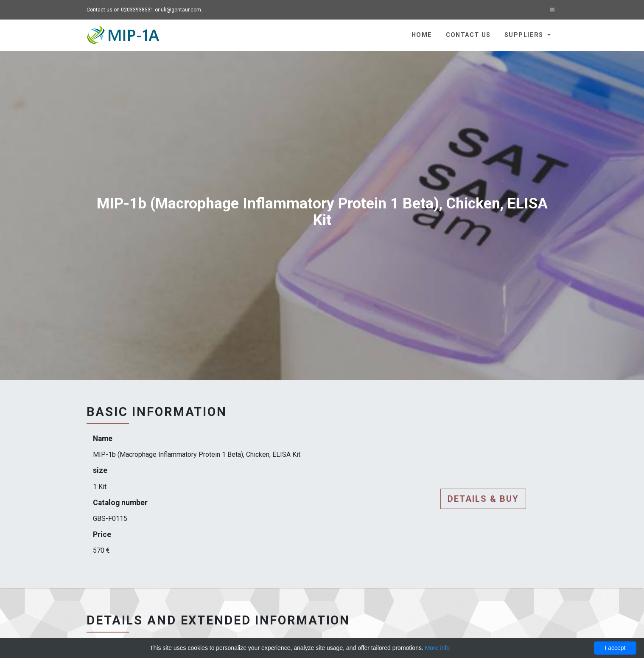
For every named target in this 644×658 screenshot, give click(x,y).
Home (422, 35)
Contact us (468, 35)
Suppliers (525, 35)
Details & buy (483, 499)
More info (437, 648)
